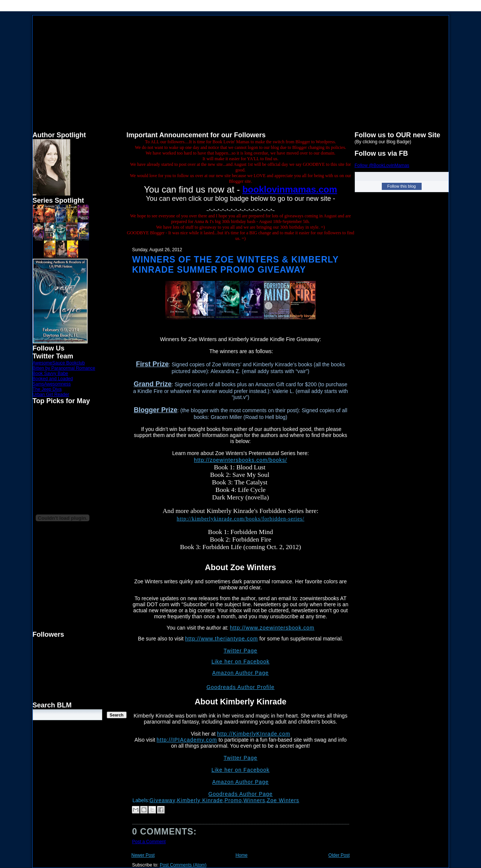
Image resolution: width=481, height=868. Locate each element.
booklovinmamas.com (290, 189)
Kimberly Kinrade (200, 800)
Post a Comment (149, 842)
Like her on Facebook (241, 662)
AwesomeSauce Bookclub (59, 363)
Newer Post (143, 855)
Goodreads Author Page (240, 794)
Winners (254, 800)
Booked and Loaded (53, 379)
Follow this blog (402, 186)
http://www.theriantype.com (221, 639)
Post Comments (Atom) (183, 865)
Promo (233, 800)
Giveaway (163, 800)
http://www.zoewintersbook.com (272, 628)
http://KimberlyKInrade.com (253, 734)
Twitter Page (240, 651)
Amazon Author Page (240, 673)
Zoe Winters (283, 800)
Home (242, 855)
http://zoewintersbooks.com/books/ (240, 460)
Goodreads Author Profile (240, 687)
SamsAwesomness (52, 384)
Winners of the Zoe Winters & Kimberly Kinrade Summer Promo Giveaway (235, 265)
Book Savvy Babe (51, 373)
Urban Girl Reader (51, 395)
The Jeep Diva (47, 389)
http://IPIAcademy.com (187, 740)
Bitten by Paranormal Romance (64, 368)
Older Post (339, 855)
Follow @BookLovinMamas (382, 165)
